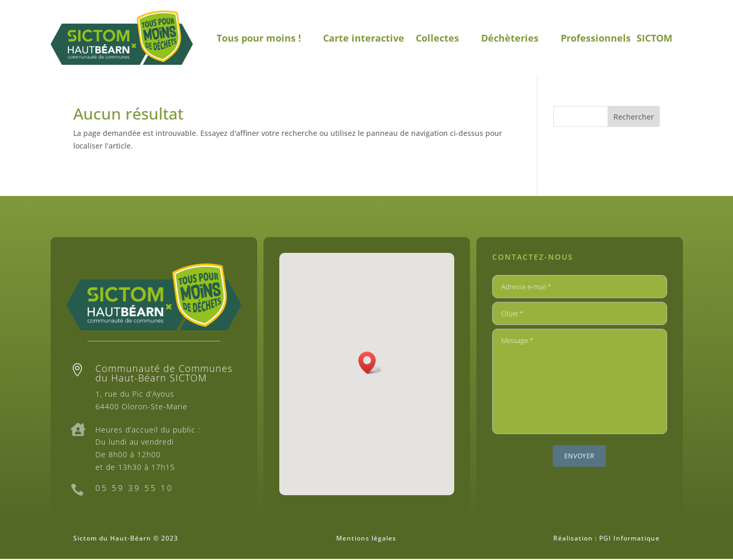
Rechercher (634, 117)
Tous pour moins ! (259, 38)
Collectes (437, 38)
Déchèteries (510, 38)
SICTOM (654, 38)
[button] (370, 363)
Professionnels (596, 38)
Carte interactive (364, 38)
